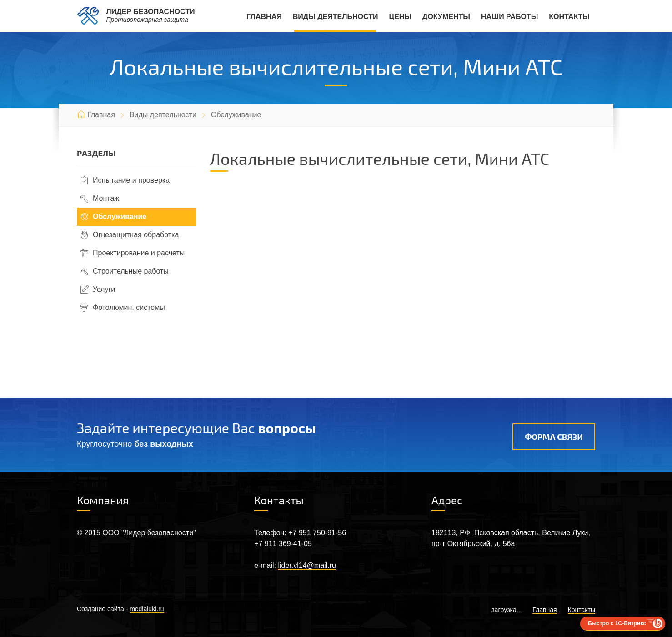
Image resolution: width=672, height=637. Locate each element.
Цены (400, 17)
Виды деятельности (336, 17)
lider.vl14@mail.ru (307, 565)
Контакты (569, 17)
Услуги (104, 289)
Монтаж (106, 198)
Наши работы (509, 17)
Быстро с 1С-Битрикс (617, 623)
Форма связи (554, 437)
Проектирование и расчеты (139, 253)
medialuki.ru (147, 609)
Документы (446, 17)
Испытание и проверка (131, 180)
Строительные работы (131, 271)
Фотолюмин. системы (129, 307)
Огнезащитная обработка (136, 235)
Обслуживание (120, 216)
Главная (264, 17)
